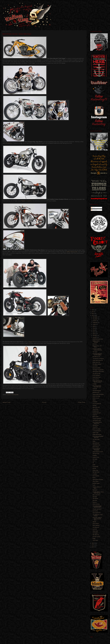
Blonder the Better (96, 368)
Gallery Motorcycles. (72, 252)
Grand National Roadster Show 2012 (98, 437)
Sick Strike (95, 459)
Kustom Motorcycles (13, 395)
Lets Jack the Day (96, 373)
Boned (94, 478)
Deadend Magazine (97, 391)
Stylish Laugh (95, 433)
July (94, 326)
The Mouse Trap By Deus (98, 370)
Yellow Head (95, 531)
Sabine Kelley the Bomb (98, 480)
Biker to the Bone (96, 495)
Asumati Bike (95, 467)
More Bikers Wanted (97, 364)
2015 (93, 310)
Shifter (94, 441)
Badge (94, 539)
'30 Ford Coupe (96, 454)
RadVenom (95, 490)
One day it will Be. (96, 537)
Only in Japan (96, 481)
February (95, 336)
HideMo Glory (96, 425)
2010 (93, 545)
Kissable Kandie (96, 483)
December (95, 317)
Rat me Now (95, 511)
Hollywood (95, 415)
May (94, 330)
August (94, 325)
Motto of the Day (96, 407)
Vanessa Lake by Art (97, 509)
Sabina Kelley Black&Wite (98, 394)
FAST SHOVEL (96, 476)
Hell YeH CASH (96, 472)
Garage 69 (31, 342)
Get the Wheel (96, 524)
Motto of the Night (96, 396)
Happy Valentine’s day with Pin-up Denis (97, 381)
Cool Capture (95, 533)
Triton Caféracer (96, 525)
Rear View (95, 501)
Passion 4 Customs (26, 201)
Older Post (82, 402)
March (94, 334)
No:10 (94, 485)
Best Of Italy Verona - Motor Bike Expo (97, 386)
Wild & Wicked (96, 447)
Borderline (9, 143)
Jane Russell (95, 499)
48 (93, 463)
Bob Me (94, 468)
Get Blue (94, 406)
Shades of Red (96, 457)
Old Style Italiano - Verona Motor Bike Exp (98, 492)
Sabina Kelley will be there (98, 372)
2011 (93, 543)
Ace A (94, 461)
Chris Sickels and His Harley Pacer (97, 423)
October (95, 321)
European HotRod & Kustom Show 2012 (97, 349)
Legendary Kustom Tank (98, 339)
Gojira (94, 465)
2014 (93, 312)
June (94, 328)
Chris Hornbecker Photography (96, 449)
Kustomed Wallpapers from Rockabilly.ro (97, 354)
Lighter (94, 400)
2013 (93, 314)
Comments (94, 210)
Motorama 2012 (96, 392)
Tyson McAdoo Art (96, 513)
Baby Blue (95, 497)
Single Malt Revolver (97, 435)
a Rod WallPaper (96, 375)
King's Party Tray (96, 362)
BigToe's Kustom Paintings (96, 342)
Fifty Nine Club (96, 535)
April (94, 332)
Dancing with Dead (97, 413)
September (95, 323)
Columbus (95, 474)
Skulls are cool (96, 398)
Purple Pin (95, 389)
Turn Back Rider (96, 439)
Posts (93, 208)
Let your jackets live (97, 404)
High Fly (94, 522)
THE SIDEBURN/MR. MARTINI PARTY (97, 507)
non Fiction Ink (96, 527)
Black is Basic (96, 417)
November (95, 319)
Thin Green (95, 352)
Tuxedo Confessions (97, 419)
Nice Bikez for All (96, 357)
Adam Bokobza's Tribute (98, 452)
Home (44, 402)
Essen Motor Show (97, 377)
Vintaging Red (96, 411)
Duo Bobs (95, 344)
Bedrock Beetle (96, 443)
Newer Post (6, 402)
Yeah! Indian (95, 540)
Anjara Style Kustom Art (98, 360)
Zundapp (94, 384)
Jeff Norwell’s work (97, 420)
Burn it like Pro (96, 379)
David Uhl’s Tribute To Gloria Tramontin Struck (97, 519)
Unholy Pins (95, 427)
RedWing (95, 455)
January (95, 338)
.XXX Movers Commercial (98, 359)
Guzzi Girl (95, 529)
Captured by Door (96, 445)
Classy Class (95, 470)
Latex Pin (95, 502)
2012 (93, 315)
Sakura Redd (95, 409)
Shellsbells (95, 402)
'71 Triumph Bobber (97, 431)
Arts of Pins (95, 366)
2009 (93, 547)
